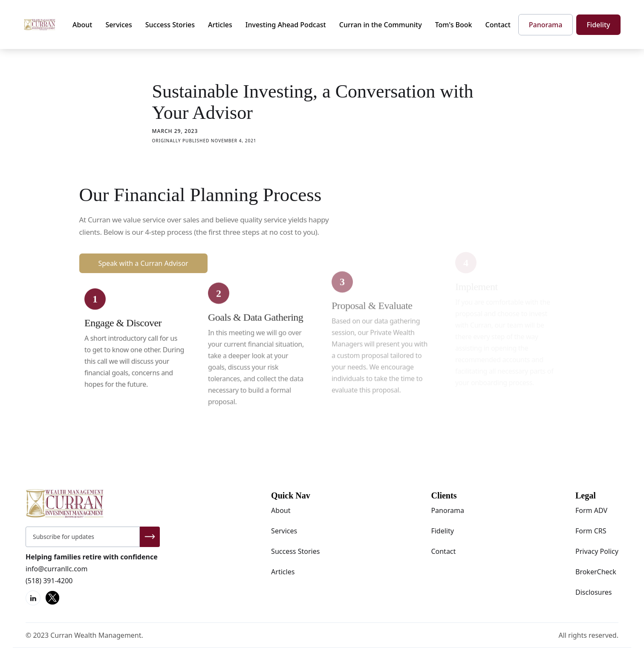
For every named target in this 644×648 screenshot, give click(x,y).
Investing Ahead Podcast (286, 25)
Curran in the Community (381, 25)
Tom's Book (454, 25)
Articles (220, 25)
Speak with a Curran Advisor (143, 263)
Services (118, 25)
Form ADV (591, 510)
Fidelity (442, 531)
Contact (498, 25)
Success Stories (170, 25)
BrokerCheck (596, 572)
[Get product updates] (83, 537)
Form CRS (591, 531)
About (82, 25)
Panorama (447, 510)
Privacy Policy (597, 551)
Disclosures (594, 592)
